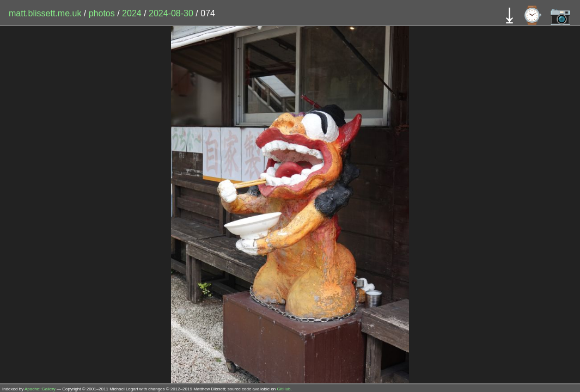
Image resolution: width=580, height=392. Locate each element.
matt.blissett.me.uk (45, 13)
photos (102, 13)
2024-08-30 (171, 13)
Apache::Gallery (40, 389)
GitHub (284, 389)
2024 (132, 13)
